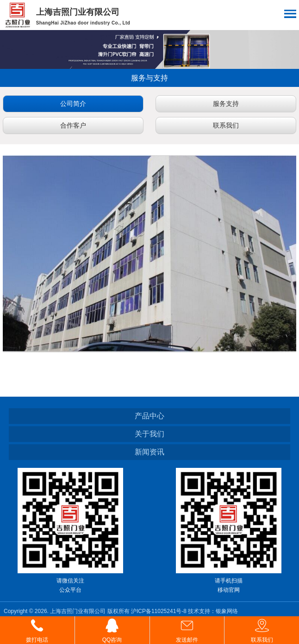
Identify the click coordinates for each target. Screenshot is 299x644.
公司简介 (73, 104)
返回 (16, 78)
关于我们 (149, 434)
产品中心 (149, 416)
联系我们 (226, 125)
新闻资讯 (149, 452)
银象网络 (227, 611)
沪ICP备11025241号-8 (159, 611)
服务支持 (226, 104)
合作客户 (73, 125)
